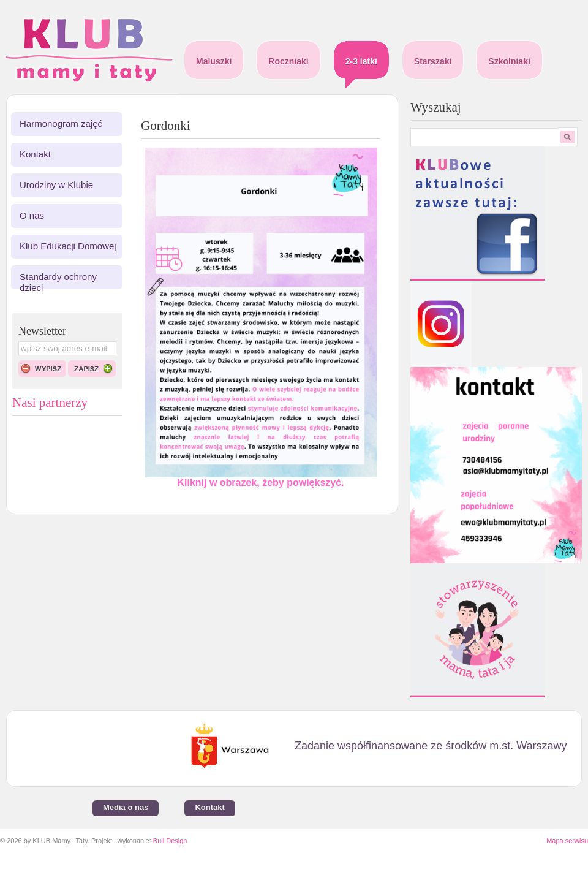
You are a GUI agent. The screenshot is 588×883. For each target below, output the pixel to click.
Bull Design (170, 841)
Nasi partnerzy (50, 403)
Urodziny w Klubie (56, 185)
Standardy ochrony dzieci (58, 282)
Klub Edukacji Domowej (68, 246)
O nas (32, 215)
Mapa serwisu (567, 841)
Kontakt (35, 154)
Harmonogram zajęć (61, 123)
